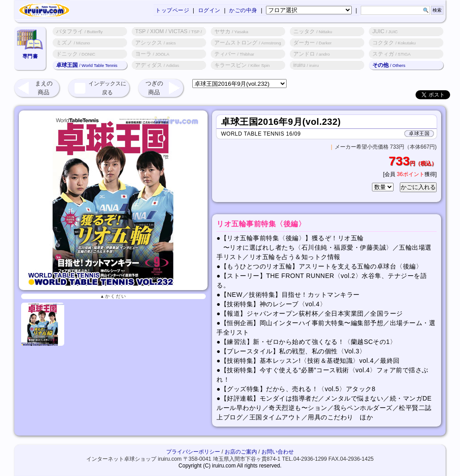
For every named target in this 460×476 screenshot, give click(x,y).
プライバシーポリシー (193, 452)
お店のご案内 (241, 452)
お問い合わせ (278, 452)
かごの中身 (243, 10)
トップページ (172, 10)
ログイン (209, 10)
